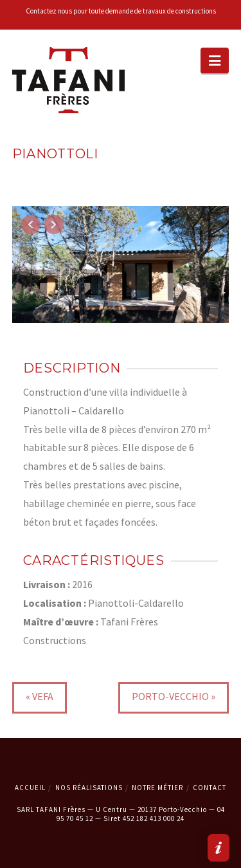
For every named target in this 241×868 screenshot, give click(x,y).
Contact (210, 788)
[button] (215, 60)
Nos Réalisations (89, 788)
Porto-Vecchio (170, 696)
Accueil (30, 788)
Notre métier (157, 788)
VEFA (43, 696)
